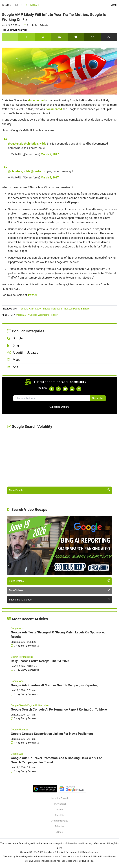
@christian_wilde (35, 144)
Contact (59, 832)
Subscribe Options (59, 407)
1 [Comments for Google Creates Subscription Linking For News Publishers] (13, 743)
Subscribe (98, 398)
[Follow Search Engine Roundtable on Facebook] (52, 389)
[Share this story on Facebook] (10, 37)
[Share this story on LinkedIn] (59, 37)
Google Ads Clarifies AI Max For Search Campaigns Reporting (55, 685)
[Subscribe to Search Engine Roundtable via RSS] (79, 389)
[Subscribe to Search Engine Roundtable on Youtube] (72, 389)
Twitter (32, 295)
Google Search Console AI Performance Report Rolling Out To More (59, 709)
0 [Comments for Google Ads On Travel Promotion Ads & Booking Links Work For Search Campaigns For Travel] (13, 771)
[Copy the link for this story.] (109, 37)
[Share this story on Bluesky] (76, 37)
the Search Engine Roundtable (30, 843)
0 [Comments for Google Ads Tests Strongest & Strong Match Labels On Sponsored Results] (13, 646)
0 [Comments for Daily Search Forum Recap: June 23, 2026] (13, 670)
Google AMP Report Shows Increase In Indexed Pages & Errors (55, 309)
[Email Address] (51, 398)
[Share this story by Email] (92, 37)
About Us (59, 815)
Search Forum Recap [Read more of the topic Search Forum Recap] (22, 657)
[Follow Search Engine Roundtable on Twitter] (58, 389)
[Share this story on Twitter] (26, 37)
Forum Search (60, 804)
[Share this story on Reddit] (43, 37)
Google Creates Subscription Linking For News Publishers (52, 734)
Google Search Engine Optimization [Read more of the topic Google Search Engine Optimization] (30, 705)
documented (36, 100)
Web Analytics (20, 30)
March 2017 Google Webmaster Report (37, 315)
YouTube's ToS (86, 861)
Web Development (70, 852)
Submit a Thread (59, 798)
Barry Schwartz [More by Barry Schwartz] (30, 646)
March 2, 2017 (50, 154)
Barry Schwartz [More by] (41, 25)
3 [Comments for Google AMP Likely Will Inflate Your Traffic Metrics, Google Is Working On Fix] (26, 25)
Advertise (60, 826)
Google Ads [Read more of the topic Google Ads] (17, 628)
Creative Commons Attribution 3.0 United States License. (88, 856)
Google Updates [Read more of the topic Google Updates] (20, 730)
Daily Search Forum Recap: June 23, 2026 (40, 661)
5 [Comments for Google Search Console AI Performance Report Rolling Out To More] (13, 718)
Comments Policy (60, 821)
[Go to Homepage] (22, 5)
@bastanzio (16, 144)
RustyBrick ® (50, 852)
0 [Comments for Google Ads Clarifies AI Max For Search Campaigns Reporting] (13, 694)
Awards (60, 810)
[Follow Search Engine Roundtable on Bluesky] (65, 389)
